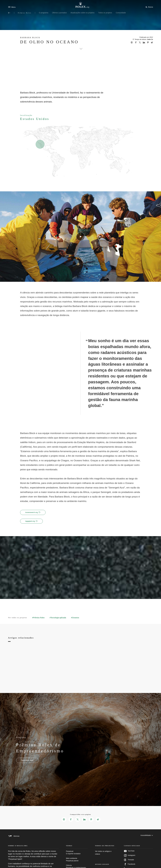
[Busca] (149, 7)
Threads (129, 863)
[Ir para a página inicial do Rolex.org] (80, 5)
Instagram (130, 859)
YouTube (129, 854)
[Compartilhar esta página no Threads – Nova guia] (63, 820)
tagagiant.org (32, 521)
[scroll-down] (80, 46)
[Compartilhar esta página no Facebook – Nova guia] (70, 820)
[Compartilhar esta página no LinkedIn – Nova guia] (85, 820)
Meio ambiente (77, 863)
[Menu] (12, 7)
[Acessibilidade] (146, 837)
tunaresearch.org (34, 512)
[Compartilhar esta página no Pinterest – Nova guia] (92, 820)
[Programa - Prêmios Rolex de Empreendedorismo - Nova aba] (27, 761)
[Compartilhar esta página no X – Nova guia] (77, 820)
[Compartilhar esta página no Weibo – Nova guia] (99, 820)
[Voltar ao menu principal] (9, 13)
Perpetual (77, 856)
